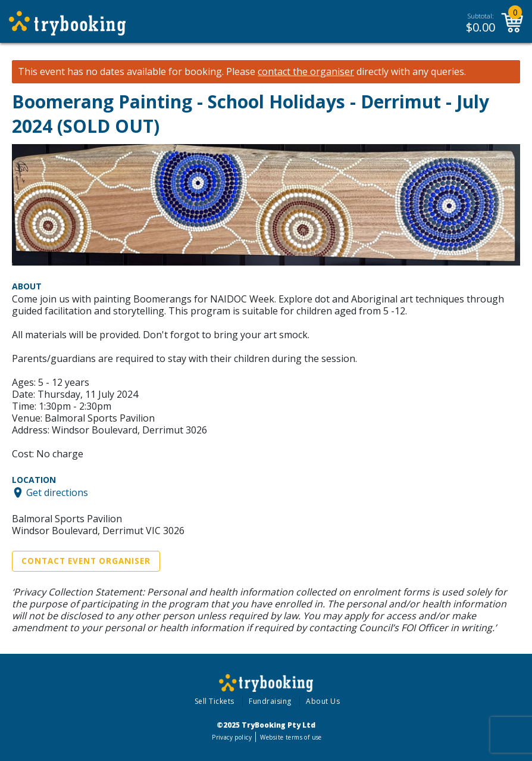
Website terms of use (291, 737)
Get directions (57, 492)
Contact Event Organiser (86, 561)
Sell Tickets (215, 701)
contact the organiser (306, 72)
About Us (323, 701)
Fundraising (270, 701)
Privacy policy (232, 737)
